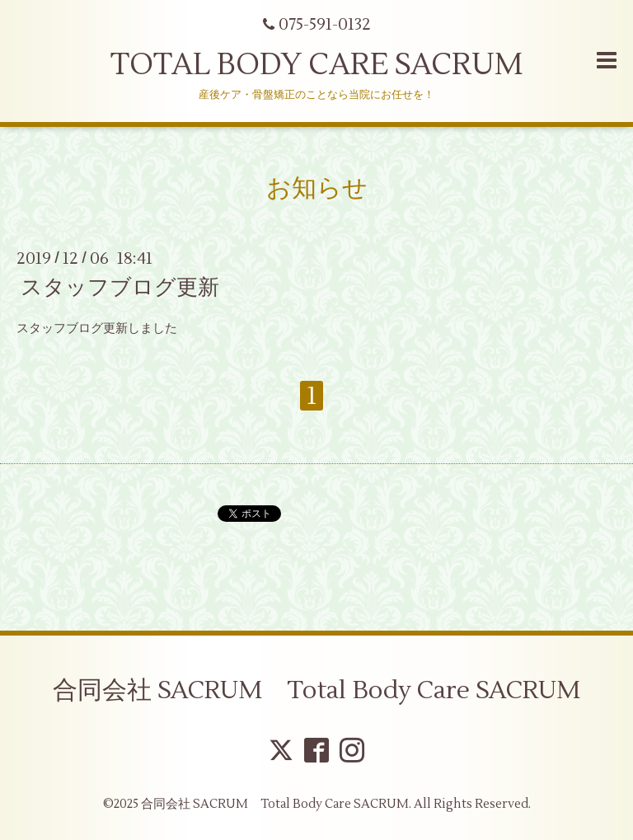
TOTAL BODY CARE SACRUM (316, 65)
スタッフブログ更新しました (97, 328)
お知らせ (317, 188)
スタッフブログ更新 (120, 288)
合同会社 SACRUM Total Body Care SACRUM (316, 690)
